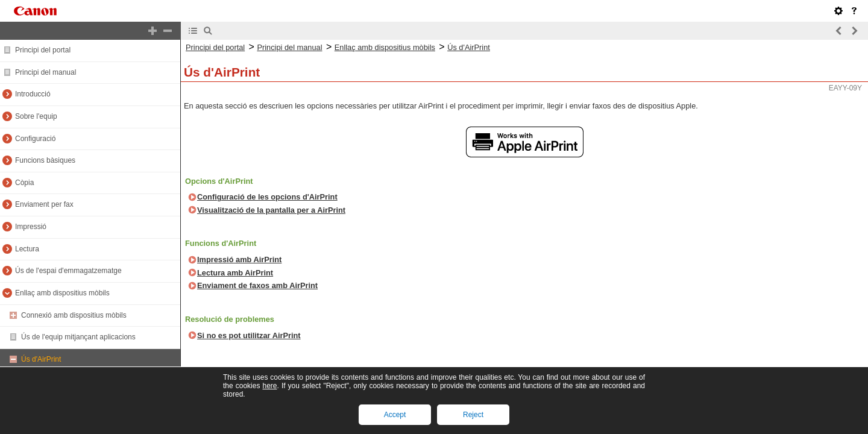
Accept (395, 415)
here (269, 386)
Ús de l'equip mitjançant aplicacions (78, 337)
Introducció (33, 94)
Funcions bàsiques (45, 160)
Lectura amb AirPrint (235, 273)
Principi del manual (46, 72)
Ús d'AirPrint (41, 359)
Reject (473, 415)
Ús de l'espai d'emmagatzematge (68, 271)
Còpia (24, 183)
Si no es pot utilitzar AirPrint (249, 335)
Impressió (31, 227)
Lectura (27, 249)
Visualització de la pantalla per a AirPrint (271, 210)
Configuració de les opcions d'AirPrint (267, 197)
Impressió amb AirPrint (239, 259)
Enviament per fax (44, 204)
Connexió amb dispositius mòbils (74, 315)
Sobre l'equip (36, 116)
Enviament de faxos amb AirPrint (257, 285)
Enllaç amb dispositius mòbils (62, 293)
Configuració (35, 139)
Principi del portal (43, 50)
